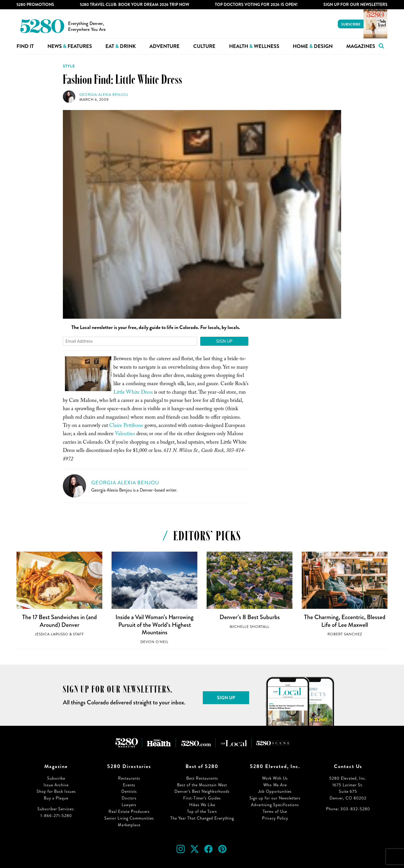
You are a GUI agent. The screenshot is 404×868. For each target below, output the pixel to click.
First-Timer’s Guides (202, 798)
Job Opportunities (275, 791)
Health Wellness (254, 46)
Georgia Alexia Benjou (104, 95)
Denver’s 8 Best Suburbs (250, 617)
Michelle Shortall (250, 627)
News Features (70, 46)
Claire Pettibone (126, 426)
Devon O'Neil (154, 642)
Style (69, 66)
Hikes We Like (202, 805)
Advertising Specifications (275, 805)
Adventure (165, 46)
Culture (204, 46)
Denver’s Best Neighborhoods (202, 791)
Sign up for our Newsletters (275, 798)
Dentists (129, 791)
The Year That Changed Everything (202, 818)
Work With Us (275, 778)
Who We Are (275, 785)
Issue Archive (56, 785)
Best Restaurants (202, 778)
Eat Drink (121, 46)
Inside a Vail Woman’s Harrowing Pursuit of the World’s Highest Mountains (154, 625)
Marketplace (129, 825)
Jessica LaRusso (52, 634)
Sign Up (224, 341)
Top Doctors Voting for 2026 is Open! (256, 5)
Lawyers (129, 805)
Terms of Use (275, 811)
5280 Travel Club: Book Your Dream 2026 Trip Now (134, 5)
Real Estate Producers (129, 811)
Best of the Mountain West (202, 785)
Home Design (313, 46)
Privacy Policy (275, 818)
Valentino (125, 434)
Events (129, 785)
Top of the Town (202, 811)
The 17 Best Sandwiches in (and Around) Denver (60, 621)
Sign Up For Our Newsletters (355, 5)
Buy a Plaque (56, 798)
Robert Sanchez (345, 634)
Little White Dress (133, 393)
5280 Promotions (35, 5)
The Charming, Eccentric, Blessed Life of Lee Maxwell (345, 621)
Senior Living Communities (129, 818)
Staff (78, 634)
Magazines (361, 46)
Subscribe (351, 24)
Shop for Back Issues (56, 791)
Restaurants (129, 778)
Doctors (129, 798)
